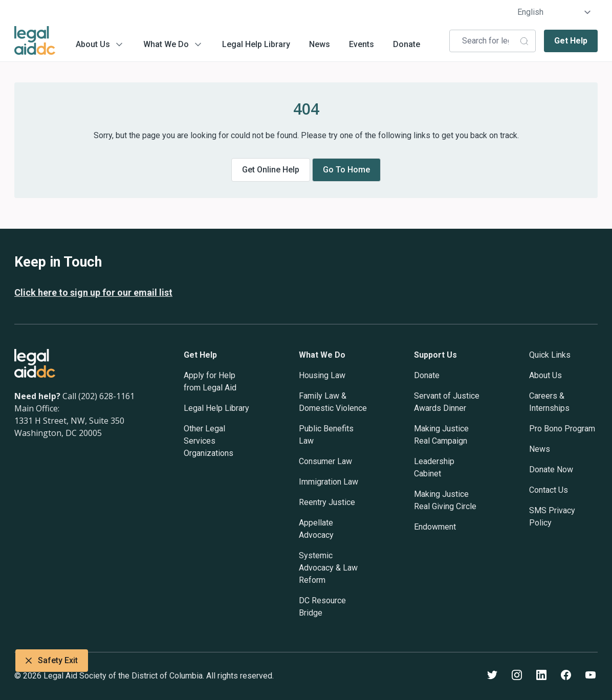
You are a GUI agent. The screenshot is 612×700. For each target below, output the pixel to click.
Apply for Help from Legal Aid (210, 381)
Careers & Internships (549, 402)
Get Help (571, 41)
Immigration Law (329, 482)
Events (362, 44)
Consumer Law (325, 461)
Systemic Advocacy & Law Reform (328, 568)
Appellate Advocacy (316, 529)
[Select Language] (554, 12)
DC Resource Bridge (322, 607)
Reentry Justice (327, 502)
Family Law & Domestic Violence (333, 402)
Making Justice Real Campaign (441, 435)
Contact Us (549, 490)
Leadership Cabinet (434, 467)
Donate (407, 44)
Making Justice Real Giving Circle (445, 500)
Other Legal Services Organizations (209, 441)
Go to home (346, 170)
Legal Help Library (256, 44)
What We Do (166, 44)
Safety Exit (52, 661)
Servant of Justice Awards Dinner (447, 402)
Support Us (435, 355)
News (320, 44)
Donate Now (551, 469)
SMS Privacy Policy (552, 517)
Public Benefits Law (326, 435)
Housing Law (322, 375)
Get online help (271, 170)
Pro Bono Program (562, 429)
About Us (93, 44)
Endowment (435, 527)
